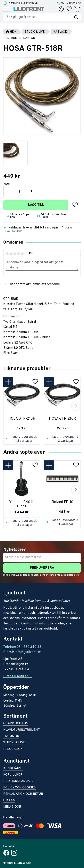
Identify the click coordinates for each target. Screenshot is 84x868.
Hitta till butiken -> (18, 676)
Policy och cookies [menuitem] (19, 788)
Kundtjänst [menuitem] (13, 769)
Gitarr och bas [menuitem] (16, 724)
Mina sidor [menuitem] (12, 807)
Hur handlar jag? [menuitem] (18, 781)
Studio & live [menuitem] (14, 743)
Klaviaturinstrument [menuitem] (22, 730)
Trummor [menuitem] (11, 737)
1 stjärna (7, 254)
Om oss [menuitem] (9, 801)
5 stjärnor (22, 254)
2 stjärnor (11, 254)
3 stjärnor (15, 254)
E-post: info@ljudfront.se (22, 652)
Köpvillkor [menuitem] (13, 775)
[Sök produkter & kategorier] (39, 17)
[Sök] (76, 17)
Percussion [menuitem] (13, 749)
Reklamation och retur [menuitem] (23, 794)
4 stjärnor (18, 254)
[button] (7, 9)
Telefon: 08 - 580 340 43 (22, 647)
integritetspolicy (70, 575)
